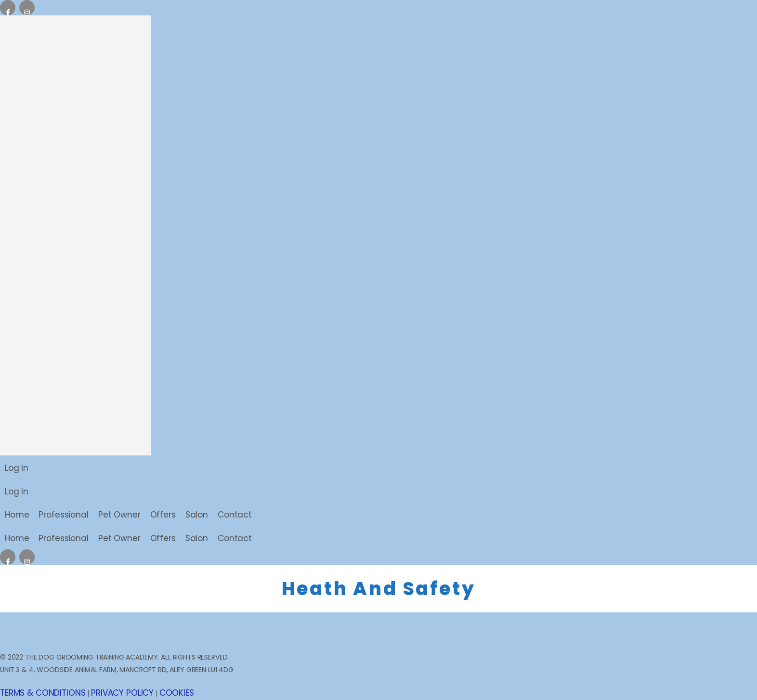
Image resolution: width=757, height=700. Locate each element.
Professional (63, 515)
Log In (17, 468)
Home (17, 515)
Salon (197, 515)
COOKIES (177, 693)
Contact (235, 515)
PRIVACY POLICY (122, 693)
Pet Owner (119, 515)
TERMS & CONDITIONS (43, 693)
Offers (163, 515)
